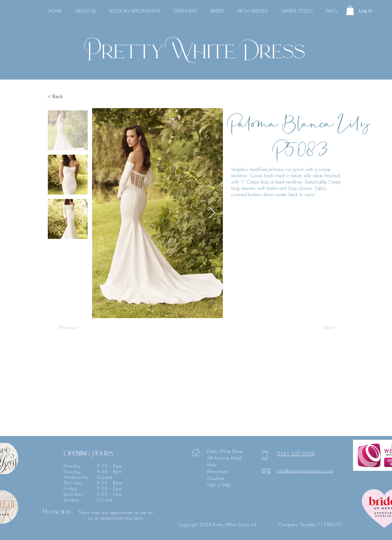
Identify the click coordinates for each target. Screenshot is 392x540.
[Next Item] (212, 213)
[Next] (319, 328)
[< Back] (68, 97)
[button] (350, 10)
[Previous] (79, 328)
